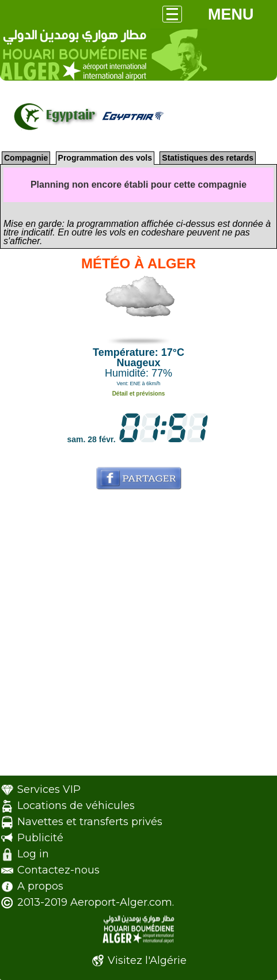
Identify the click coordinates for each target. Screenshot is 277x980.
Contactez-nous (58, 870)
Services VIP (49, 789)
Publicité (40, 838)
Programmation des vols (105, 158)
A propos (40, 886)
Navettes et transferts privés (90, 822)
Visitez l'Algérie (147, 960)
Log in (33, 854)
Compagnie (26, 158)
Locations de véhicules (76, 806)
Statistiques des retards (208, 158)
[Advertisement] (138, 637)
